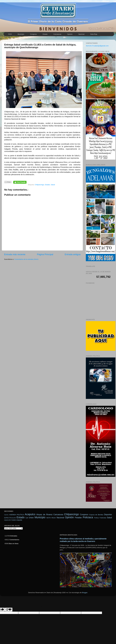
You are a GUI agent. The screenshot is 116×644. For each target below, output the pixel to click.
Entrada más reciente (15, 254)
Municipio (21, 34)
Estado (45, 34)
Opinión (70, 34)
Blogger (85, 593)
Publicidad (103, 518)
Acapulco (30, 514)
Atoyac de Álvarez (44, 514)
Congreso (33, 34)
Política (96, 518)
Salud (53, 185)
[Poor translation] (9, 610)
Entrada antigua (73, 254)
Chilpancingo (39, 185)
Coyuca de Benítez (96, 515)
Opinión (6, 515)
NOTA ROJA (51, 518)
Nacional (81, 34)
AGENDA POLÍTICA (17, 515)
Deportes (108, 514)
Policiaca (88, 517)
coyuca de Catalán (10, 520)
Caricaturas (57, 34)
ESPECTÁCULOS (10, 518)
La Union (30, 518)
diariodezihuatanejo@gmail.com (97, 46)
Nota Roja (94, 34)
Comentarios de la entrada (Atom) (26, 259)
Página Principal (45, 254)
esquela (19, 520)
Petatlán (78, 518)
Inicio (10, 34)
